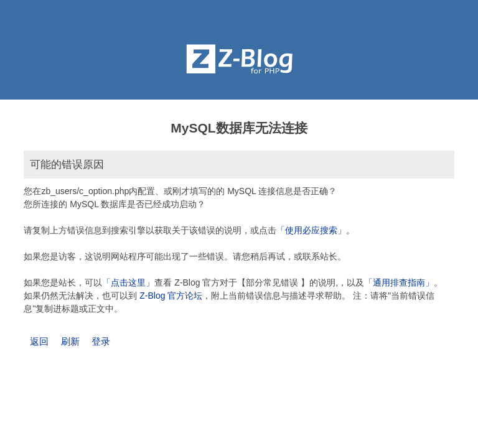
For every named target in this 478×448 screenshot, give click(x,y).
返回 (39, 341)
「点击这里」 (128, 282)
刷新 (70, 341)
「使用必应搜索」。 (316, 230)
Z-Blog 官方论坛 (171, 296)
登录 (101, 341)
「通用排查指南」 (399, 282)
